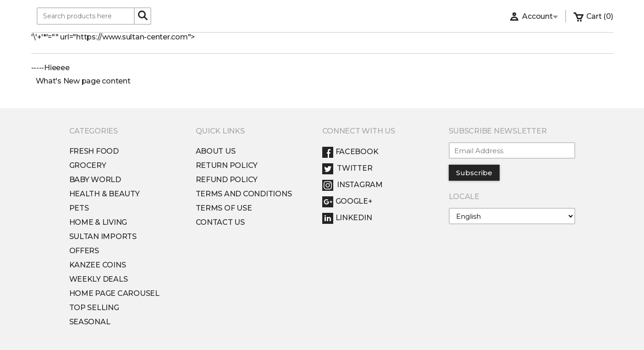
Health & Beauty (105, 194)
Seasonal (90, 322)
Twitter (347, 168)
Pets (79, 208)
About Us (216, 151)
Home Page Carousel (114, 293)
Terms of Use (224, 208)
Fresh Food (94, 151)
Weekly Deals (99, 279)
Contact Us (220, 222)
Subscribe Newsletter (498, 131)
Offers (84, 251)
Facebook (350, 152)
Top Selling (94, 308)
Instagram (352, 185)
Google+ (347, 201)
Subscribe (474, 173)
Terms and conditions (244, 194)
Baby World (95, 180)
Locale (464, 197)
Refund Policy (227, 180)
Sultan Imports (103, 236)
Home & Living (98, 222)
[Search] (143, 16)
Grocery (88, 165)
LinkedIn (347, 218)
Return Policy (227, 165)
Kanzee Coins (98, 265)
